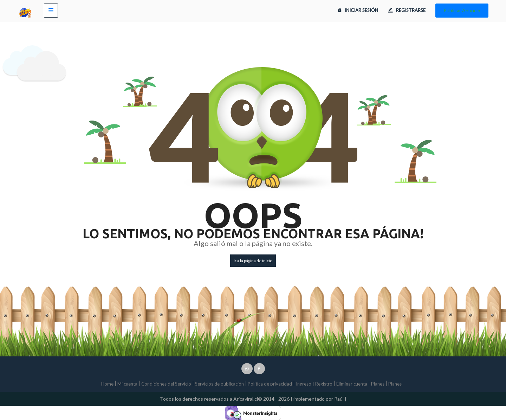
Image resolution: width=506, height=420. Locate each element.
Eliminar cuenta (352, 384)
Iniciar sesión (358, 10)
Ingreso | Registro (314, 384)
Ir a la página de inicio (253, 261)
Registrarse (407, 10)
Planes (378, 384)
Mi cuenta (127, 384)
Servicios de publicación (219, 384)
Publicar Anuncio (462, 10)
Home (107, 384)
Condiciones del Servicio (166, 384)
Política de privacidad (270, 384)
